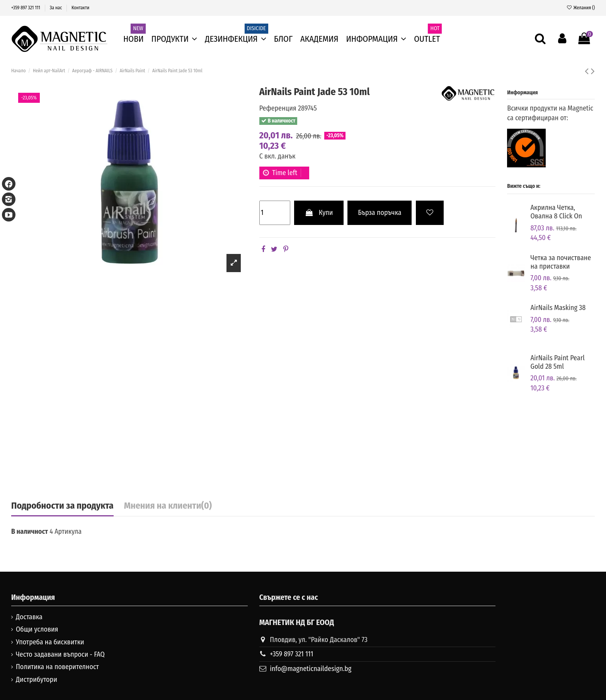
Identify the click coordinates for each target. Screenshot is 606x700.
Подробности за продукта (62, 506)
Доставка (29, 617)
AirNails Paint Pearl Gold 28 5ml (558, 362)
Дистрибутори (37, 680)
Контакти (80, 8)
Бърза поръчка (380, 213)
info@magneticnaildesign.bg (311, 669)
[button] (376, 39)
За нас (57, 8)
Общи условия (37, 629)
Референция (278, 108)
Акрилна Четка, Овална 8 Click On (557, 212)
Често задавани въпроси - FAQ (60, 654)
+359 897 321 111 (26, 8)
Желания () (580, 8)
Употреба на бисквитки (50, 642)
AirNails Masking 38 (558, 308)
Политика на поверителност (57, 667)
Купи (319, 213)
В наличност (30, 531)
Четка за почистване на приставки (561, 262)
